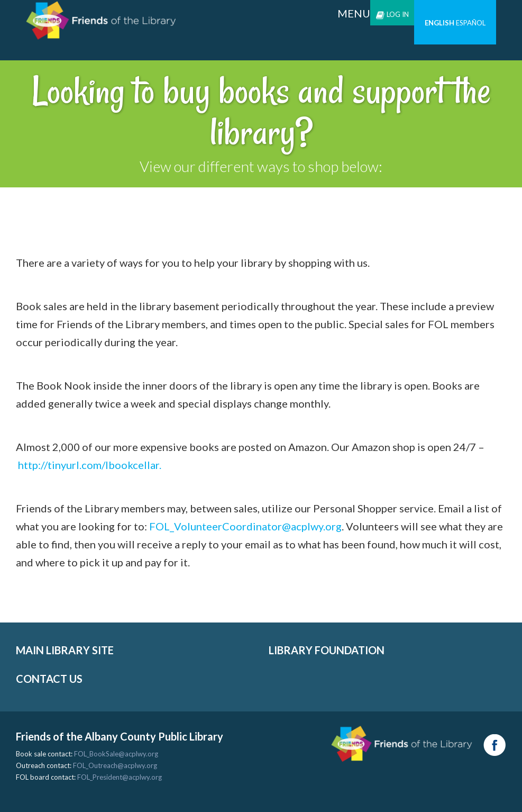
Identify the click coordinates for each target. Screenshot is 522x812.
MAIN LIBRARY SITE (65, 650)
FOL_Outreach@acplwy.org (115, 765)
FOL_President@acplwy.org (120, 777)
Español (471, 23)
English (439, 23)
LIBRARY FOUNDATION (327, 650)
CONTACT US (49, 679)
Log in (392, 14)
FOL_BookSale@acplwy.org (116, 754)
